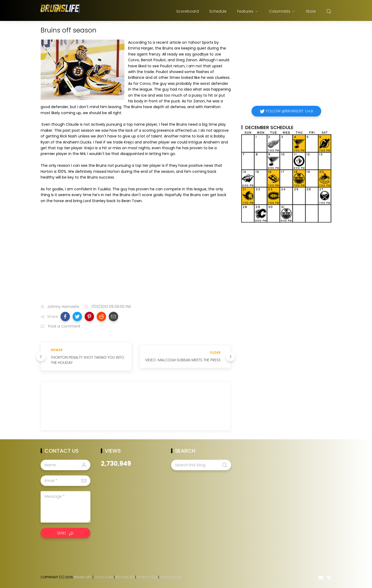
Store (311, 11)
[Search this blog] (201, 465)
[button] (65, 317)
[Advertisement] (136, 259)
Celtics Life (104, 577)
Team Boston (171, 577)
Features (248, 11)
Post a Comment (64, 326)
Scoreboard (188, 11)
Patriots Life (147, 577)
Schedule (218, 11)
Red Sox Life (125, 577)
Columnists (282, 11)
